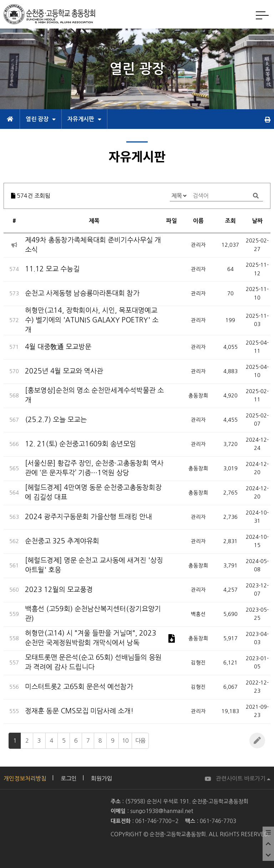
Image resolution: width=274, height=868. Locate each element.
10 (125, 741)
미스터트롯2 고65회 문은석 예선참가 (79, 687)
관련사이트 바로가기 (243, 778)
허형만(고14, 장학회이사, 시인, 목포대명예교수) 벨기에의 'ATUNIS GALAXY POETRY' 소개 (92, 320)
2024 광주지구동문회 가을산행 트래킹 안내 (88, 517)
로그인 (69, 778)
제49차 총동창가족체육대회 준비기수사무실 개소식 (93, 245)
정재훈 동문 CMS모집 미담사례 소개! (79, 711)
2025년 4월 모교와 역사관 (64, 371)
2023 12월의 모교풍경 (59, 590)
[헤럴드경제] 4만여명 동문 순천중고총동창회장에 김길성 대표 (93, 492)
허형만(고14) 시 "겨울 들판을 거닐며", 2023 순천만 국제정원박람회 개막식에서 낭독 (91, 638)
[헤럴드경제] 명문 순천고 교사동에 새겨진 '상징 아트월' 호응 (94, 565)
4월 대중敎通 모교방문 (58, 347)
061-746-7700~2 (157, 821)
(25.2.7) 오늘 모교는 (56, 420)
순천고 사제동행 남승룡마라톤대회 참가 (82, 293)
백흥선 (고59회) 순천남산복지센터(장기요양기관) (93, 614)
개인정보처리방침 (25, 778)
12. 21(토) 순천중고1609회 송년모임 (80, 444)
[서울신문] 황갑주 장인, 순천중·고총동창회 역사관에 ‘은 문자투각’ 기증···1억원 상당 (94, 468)
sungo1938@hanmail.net (162, 811)
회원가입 (102, 778)
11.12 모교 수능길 (52, 269)
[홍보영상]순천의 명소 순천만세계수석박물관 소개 (94, 395)
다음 (140, 741)
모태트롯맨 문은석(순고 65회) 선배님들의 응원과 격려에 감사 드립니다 (93, 662)
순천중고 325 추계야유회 (62, 541)
